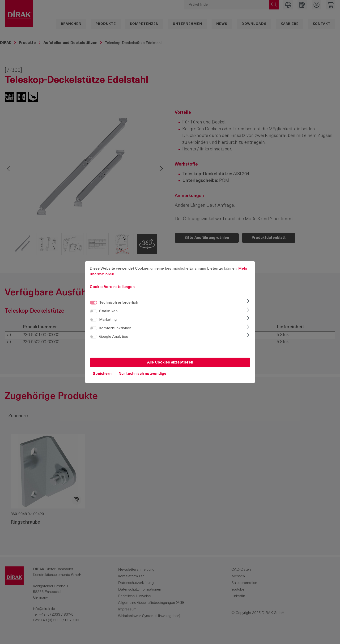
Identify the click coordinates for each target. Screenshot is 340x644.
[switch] (93, 311)
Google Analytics (114, 337)
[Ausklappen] (248, 302)
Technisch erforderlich (119, 302)
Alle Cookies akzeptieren (170, 362)
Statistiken (108, 311)
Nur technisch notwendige (142, 374)
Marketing (108, 320)
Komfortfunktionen (115, 328)
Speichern (102, 374)
